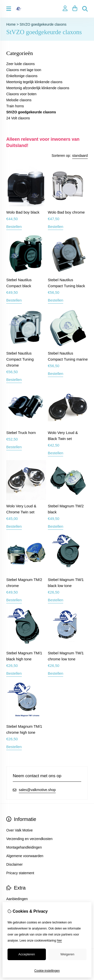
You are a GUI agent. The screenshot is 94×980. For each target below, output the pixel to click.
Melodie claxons (19, 100)
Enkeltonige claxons (22, 76)
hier (59, 941)
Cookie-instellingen (47, 971)
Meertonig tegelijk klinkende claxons (34, 82)
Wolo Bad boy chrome (66, 212)
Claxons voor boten (21, 94)
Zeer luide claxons (21, 64)
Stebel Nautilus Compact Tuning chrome (20, 359)
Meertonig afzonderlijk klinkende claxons (38, 88)
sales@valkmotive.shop (37, 790)
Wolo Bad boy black (23, 212)
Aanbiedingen (17, 899)
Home (11, 24)
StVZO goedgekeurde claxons (43, 24)
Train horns (15, 106)
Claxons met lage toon (24, 70)
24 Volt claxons (18, 118)
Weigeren (67, 954)
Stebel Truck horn (21, 433)
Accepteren (27, 954)
